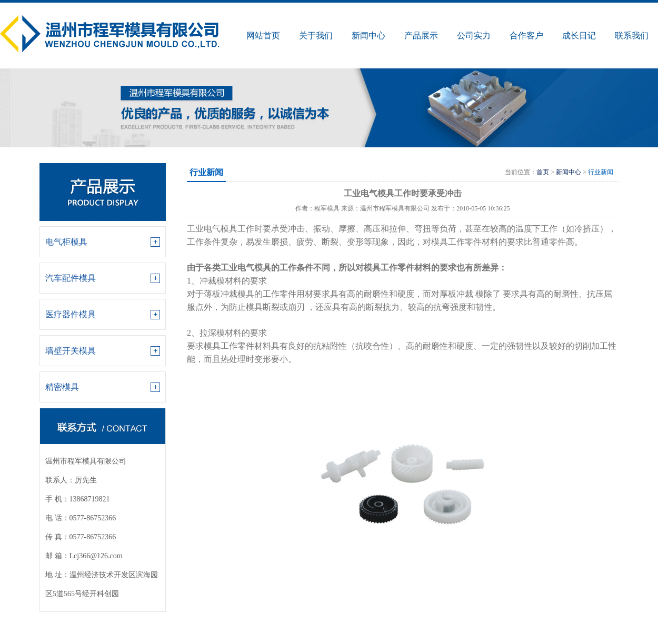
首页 (543, 172)
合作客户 (526, 36)
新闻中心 (368, 36)
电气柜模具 (66, 242)
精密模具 (62, 387)
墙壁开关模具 (71, 351)
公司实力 (474, 36)
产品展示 (421, 36)
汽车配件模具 (71, 278)
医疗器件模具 (71, 314)
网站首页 (263, 36)
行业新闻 (601, 172)
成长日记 (579, 36)
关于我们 (316, 36)
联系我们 (632, 36)
